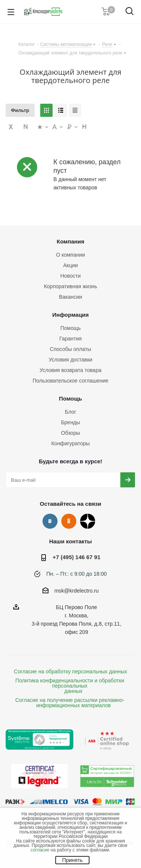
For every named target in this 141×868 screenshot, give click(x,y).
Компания (71, 241)
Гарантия (71, 339)
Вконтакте (50, 521)
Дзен (88, 521)
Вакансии (71, 297)
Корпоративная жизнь (71, 286)
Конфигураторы (70, 443)
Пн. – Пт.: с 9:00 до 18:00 (77, 574)
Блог (70, 412)
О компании (70, 255)
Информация (70, 315)
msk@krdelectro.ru (77, 591)
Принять (72, 860)
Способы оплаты (71, 349)
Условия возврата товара (70, 370)
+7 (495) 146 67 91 (77, 557)
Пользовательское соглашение (71, 381)
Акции (70, 265)
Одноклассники (69, 521)
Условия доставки (70, 360)
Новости (70, 276)
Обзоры (70, 433)
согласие (40, 850)
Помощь (70, 328)
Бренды (70, 422)
